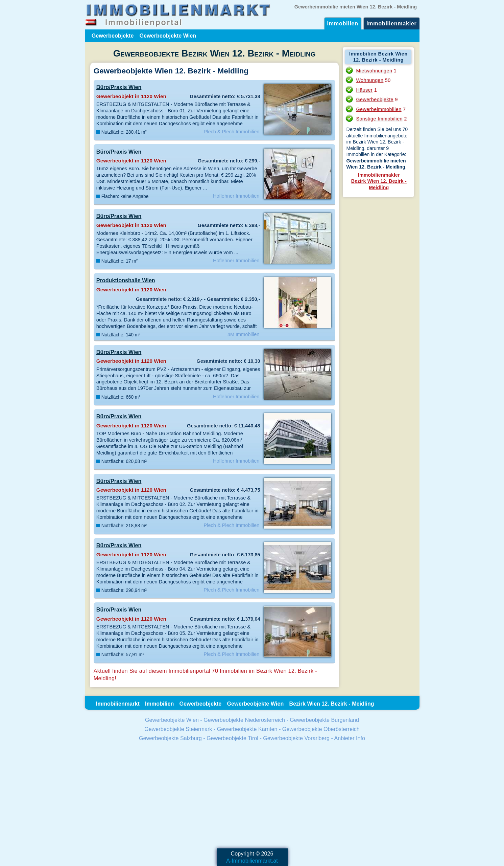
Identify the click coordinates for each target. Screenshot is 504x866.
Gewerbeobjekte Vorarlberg (296, 738)
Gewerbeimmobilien (379, 109)
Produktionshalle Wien (126, 280)
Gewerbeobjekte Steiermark (178, 729)
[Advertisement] (252, 796)
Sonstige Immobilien (379, 119)
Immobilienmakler (392, 23)
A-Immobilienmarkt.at (252, 861)
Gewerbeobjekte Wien (168, 36)
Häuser (364, 90)
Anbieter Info (350, 738)
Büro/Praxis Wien (119, 87)
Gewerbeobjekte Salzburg (170, 738)
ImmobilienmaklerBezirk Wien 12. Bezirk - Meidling (379, 181)
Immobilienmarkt (118, 704)
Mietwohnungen (374, 71)
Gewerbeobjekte (113, 36)
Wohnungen (370, 80)
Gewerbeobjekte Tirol (232, 738)
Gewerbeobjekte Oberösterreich (321, 729)
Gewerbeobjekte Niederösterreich (244, 720)
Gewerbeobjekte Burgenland (324, 720)
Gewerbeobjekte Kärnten (247, 729)
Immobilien (343, 23)
